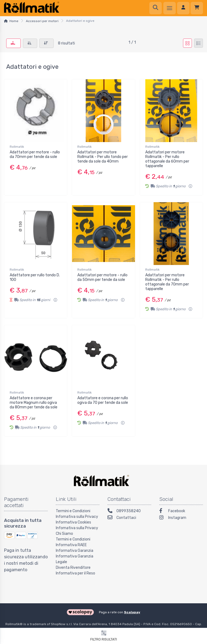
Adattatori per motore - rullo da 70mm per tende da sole (35, 154)
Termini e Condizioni (73, 511)
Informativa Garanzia (75, 551)
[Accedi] (183, 8)
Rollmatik (17, 147)
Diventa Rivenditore (73, 568)
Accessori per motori (42, 21)
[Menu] (170, 8)
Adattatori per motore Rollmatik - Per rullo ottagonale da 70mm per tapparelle (167, 282)
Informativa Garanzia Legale (75, 559)
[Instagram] (181, 518)
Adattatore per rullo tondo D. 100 (35, 277)
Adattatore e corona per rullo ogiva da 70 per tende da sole (103, 400)
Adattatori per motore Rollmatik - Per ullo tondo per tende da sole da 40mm (103, 157)
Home (14, 21)
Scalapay (132, 612)
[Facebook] (181, 512)
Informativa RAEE (71, 545)
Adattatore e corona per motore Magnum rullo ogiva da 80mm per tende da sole (34, 403)
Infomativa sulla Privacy (77, 517)
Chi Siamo (64, 534)
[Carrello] (197, 8)
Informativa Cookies (73, 522)
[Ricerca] (156, 8)
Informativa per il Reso (75, 573)
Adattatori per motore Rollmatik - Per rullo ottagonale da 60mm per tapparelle (167, 159)
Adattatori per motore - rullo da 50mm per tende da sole (102, 277)
